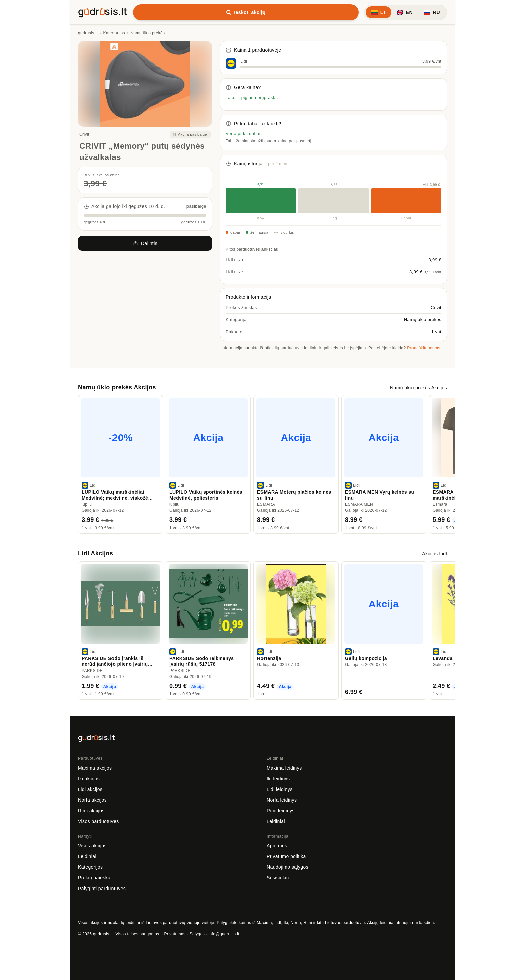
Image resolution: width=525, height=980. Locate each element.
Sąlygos (197, 934)
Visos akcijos (92, 846)
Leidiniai (276, 821)
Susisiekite (278, 878)
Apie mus (277, 846)
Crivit (84, 134)
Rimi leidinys (281, 811)
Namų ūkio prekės (147, 33)
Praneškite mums (424, 348)
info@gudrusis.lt (224, 934)
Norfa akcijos (92, 800)
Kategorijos (114, 33)
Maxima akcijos (95, 768)
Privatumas (175, 934)
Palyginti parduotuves (102, 889)
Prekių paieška (94, 878)
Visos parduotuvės (98, 821)
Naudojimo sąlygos (287, 867)
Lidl (244, 61)
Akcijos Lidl (434, 554)
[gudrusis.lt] (103, 11)
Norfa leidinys (282, 800)
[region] (262, 464)
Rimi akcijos (91, 811)
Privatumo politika (286, 856)
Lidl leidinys (280, 789)
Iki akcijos (89, 779)
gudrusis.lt (88, 33)
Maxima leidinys (284, 768)
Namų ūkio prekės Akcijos (419, 388)
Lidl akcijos (90, 789)
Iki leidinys (278, 779)
